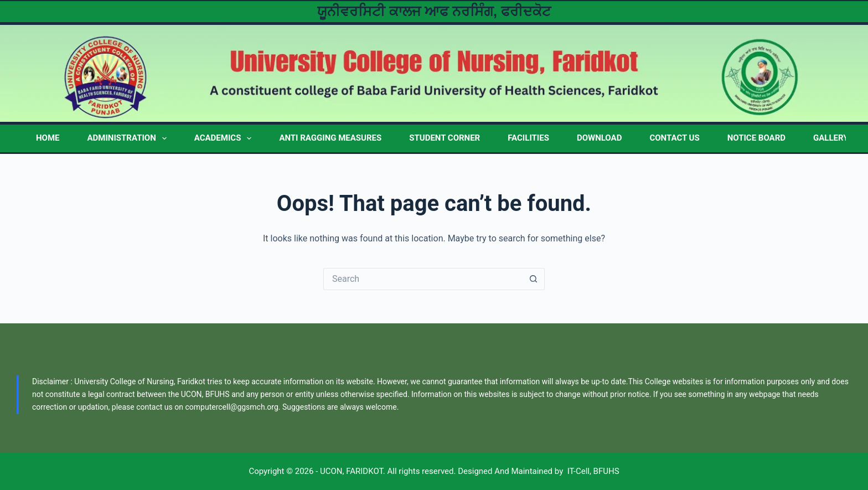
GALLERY (831, 138)
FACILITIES (528, 138)
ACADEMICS (225, 138)
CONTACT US (674, 138)
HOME (48, 138)
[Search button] (534, 279)
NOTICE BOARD (756, 138)
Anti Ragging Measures (330, 138)
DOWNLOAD (599, 138)
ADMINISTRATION (129, 138)
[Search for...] (423, 279)
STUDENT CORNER (445, 138)
